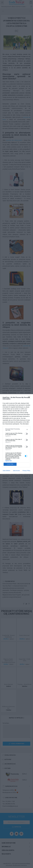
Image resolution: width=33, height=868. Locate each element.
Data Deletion (7, 471)
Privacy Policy (26, 471)
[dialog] (16, 434)
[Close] (30, 398)
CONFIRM (10, 464)
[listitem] (16, 430)
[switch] (26, 434)
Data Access (16, 471)
